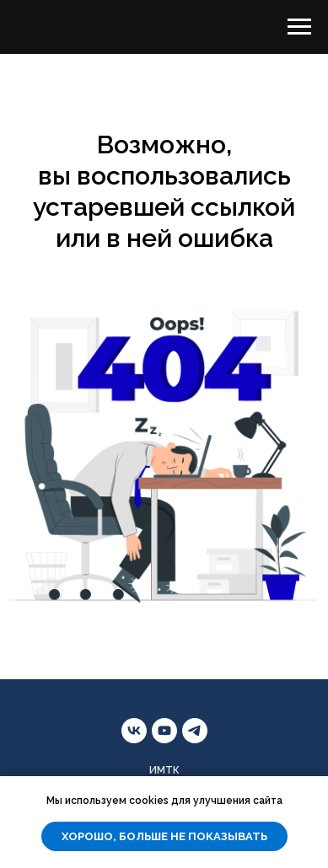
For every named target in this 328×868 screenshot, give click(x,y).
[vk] (134, 731)
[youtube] (164, 731)
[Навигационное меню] (299, 27)
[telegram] (195, 731)
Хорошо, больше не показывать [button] (164, 836)
